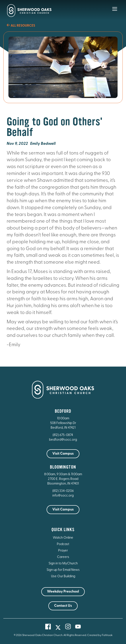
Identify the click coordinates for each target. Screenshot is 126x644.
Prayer (63, 551)
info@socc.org (63, 496)
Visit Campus (63, 454)
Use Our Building (63, 576)
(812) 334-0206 (63, 491)
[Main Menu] (115, 12)
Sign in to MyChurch (63, 564)
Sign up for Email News (63, 570)
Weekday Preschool (63, 592)
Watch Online (63, 538)
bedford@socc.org (63, 440)
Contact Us (63, 606)
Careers (63, 557)
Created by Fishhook (100, 635)
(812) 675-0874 (63, 435)
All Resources (21, 26)
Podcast (63, 544)
